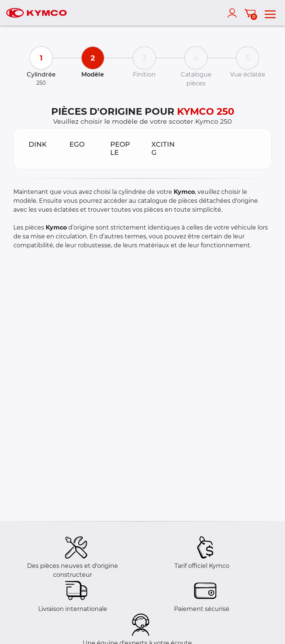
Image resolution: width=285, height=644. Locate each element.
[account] (234, 13)
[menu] (270, 13)
